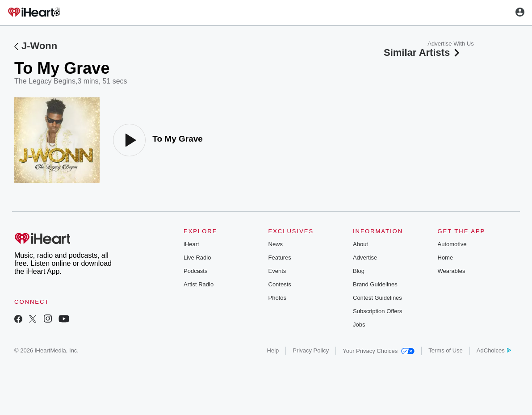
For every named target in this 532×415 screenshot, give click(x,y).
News (276, 244)
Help (273, 350)
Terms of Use (446, 350)
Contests (280, 284)
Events (277, 271)
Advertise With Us (450, 44)
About (360, 244)
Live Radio (197, 258)
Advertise (365, 258)
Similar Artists (423, 52)
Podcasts (195, 271)
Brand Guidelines (375, 284)
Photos (277, 298)
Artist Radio (199, 284)
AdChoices (494, 350)
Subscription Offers (377, 311)
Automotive (452, 244)
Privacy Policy (311, 350)
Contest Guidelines (377, 298)
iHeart (191, 244)
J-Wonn (39, 46)
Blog (359, 271)
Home (446, 258)
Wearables (452, 271)
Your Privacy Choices (379, 351)
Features (280, 258)
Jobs (359, 325)
